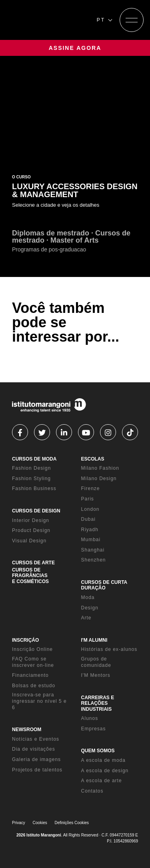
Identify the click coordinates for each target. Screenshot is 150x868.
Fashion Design (31, 468)
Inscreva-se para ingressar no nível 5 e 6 (39, 701)
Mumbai (91, 540)
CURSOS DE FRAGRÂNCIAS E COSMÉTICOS (30, 576)
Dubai (88, 519)
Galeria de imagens (36, 759)
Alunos (90, 718)
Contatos (92, 791)
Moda (88, 597)
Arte (86, 618)
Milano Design (99, 478)
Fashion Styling (31, 478)
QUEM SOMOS (98, 751)
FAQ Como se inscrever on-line (33, 662)
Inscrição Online (32, 649)
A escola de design (105, 771)
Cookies (40, 823)
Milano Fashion (100, 468)
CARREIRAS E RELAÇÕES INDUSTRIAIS (98, 703)
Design (90, 608)
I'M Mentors (96, 675)
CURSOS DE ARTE (33, 563)
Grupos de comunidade (96, 662)
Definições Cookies (72, 823)
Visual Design (29, 541)
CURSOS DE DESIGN (36, 511)
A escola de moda (103, 760)
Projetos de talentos (37, 770)
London (90, 509)
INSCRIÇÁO (25, 640)
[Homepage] (48, 20)
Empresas (94, 729)
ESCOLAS (93, 459)
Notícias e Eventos (36, 739)
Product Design (31, 530)
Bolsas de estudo (34, 686)
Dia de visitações (34, 749)
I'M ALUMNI (94, 640)
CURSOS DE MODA (34, 459)
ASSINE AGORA (75, 48)
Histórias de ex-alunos (109, 649)
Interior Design (31, 520)
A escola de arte (102, 781)
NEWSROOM (27, 730)
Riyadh (90, 530)
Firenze (91, 488)
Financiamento (30, 675)
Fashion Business (34, 488)
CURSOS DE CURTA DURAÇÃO (104, 585)
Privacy (19, 823)
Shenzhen (94, 560)
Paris (88, 499)
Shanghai (93, 550)
